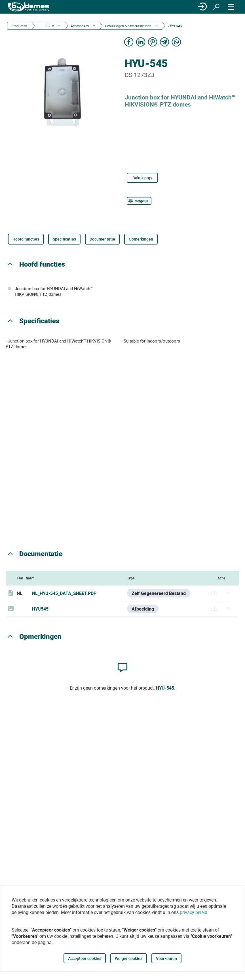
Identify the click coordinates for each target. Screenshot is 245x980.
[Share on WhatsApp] (176, 42)
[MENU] (231, 7)
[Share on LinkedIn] (141, 42)
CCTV (49, 26)
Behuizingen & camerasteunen (128, 26)
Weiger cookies (129, 958)
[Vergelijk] (139, 201)
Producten (19, 26)
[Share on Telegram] (164, 42)
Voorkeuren (166, 958)
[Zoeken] (216, 7)
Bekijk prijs (142, 178)
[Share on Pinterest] (153, 42)
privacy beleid (194, 912)
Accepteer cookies (85, 958)
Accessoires (80, 26)
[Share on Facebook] (129, 42)
